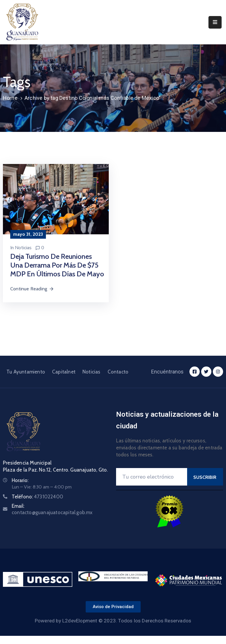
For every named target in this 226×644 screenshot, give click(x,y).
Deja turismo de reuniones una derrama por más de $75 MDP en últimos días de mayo (57, 265)
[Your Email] (152, 477)
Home (10, 98)
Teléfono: (37, 497)
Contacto (118, 372)
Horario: (20, 480)
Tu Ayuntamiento (26, 372)
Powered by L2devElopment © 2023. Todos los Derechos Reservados (113, 621)
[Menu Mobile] (215, 22)
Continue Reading (32, 289)
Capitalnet (64, 372)
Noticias (23, 248)
